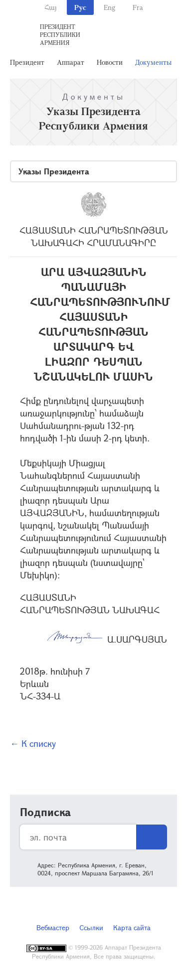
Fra (138, 7)
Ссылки (91, 927)
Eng (109, 7)
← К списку (33, 743)
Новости (110, 62)
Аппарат (71, 62)
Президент (27, 62)
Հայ (51, 7)
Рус (80, 7)
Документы (153, 62)
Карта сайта (132, 927)
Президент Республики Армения (60, 34)
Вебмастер (53, 927)
